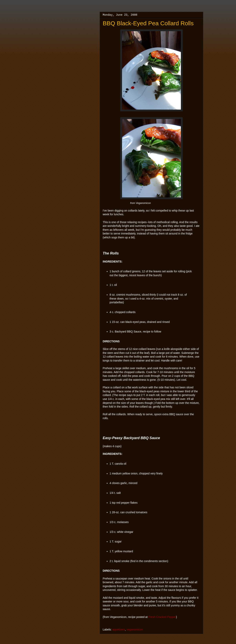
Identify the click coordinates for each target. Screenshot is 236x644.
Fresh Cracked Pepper (162, 617)
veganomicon (135, 629)
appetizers (119, 629)
